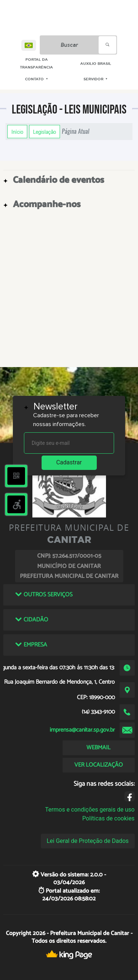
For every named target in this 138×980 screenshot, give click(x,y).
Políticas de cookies (108, 818)
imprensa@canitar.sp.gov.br (82, 730)
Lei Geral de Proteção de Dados (88, 841)
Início (17, 132)
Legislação (45, 132)
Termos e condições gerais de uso (90, 810)
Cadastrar (69, 462)
